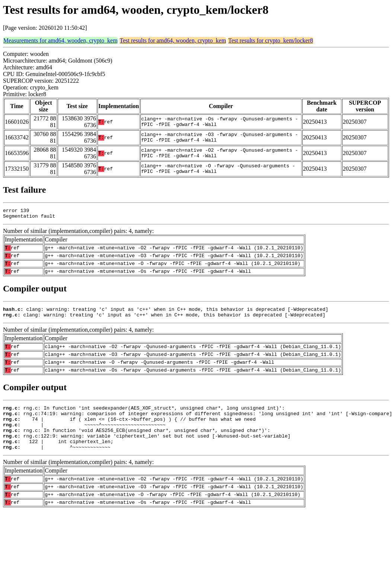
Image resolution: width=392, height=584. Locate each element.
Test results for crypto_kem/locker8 (271, 40)
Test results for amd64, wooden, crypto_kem (173, 40)
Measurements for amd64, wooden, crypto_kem (60, 40)
